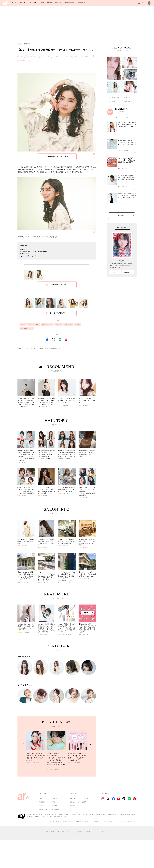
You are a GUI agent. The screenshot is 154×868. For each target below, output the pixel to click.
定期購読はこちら (128, 283)
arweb (19, 348)
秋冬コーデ (116, 97)
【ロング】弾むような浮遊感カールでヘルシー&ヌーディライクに (46, 348)
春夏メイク (128, 102)
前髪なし (77, 56)
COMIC (50, 3)
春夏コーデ (128, 97)
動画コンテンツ (75, 802)
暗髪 (87, 56)
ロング (58, 56)
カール (67, 56)
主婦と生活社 (104, 832)
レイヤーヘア (46, 56)
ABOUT (57, 821)
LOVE (42, 3)
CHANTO (88, 832)
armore (103, 3)
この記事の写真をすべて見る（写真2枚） (57, 157)
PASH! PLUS (61, 832)
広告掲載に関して (68, 821)
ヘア (22, 56)
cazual (96, 832)
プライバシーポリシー (108, 821)
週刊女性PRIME (50, 832)
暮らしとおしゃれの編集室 (75, 832)
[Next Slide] (90, 756)
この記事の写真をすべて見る (58, 285)
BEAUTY (23, 3)
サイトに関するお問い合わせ (83, 821)
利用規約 (96, 821)
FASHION (33, 3)
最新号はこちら (115, 283)
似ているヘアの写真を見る (58, 313)
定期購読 (72, 806)
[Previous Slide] (23, 756)
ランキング (86, 798)
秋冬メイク (116, 102)
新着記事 (72, 798)
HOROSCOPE (69, 3)
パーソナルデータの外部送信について (126, 821)
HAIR (14, 3)
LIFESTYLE (81, 3)
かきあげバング (25, 60)
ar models (92, 3)
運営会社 (50, 821)
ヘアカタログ (32, 56)
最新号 (84, 802)
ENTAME (58, 3)
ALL (117, 139)
